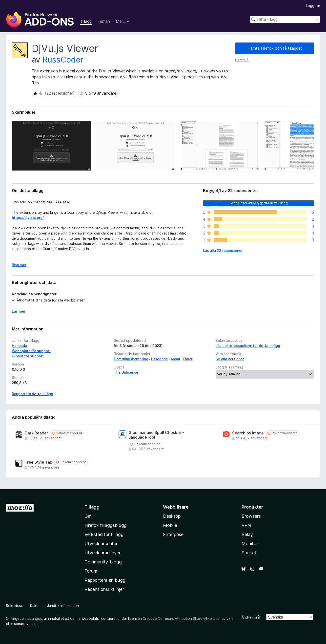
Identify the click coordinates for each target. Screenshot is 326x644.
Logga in (313, 6)
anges (37, 618)
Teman (104, 21)
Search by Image (248, 433)
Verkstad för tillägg (104, 534)
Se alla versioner (230, 359)
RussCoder (63, 60)
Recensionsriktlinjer (104, 589)
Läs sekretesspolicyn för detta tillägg (248, 346)
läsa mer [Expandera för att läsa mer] (19, 265)
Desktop (172, 516)
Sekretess (14, 606)
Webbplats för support (31, 351)
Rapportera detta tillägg (32, 394)
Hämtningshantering (131, 359)
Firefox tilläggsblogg (106, 525)
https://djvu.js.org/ (28, 218)
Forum (91, 571)
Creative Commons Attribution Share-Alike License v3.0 (188, 618)
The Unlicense (126, 372)
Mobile (170, 525)
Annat (175, 359)
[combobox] (285, 19)
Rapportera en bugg (105, 580)
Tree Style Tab (39, 462)
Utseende (160, 359)
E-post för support (28, 356)
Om (88, 516)
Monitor (250, 544)
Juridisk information (63, 606)
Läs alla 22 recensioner (223, 250)
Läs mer (19, 311)
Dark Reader (36, 433)
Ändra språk (251, 617)
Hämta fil (242, 60)
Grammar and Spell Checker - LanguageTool (156, 435)
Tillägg (86, 21)
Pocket (249, 553)
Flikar (188, 359)
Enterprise (173, 534)
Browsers (251, 516)
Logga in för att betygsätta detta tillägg (259, 203)
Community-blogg (103, 562)
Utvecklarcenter (101, 544)
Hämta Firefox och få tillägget (275, 48)
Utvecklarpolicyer (102, 553)
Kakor (35, 606)
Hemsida (19, 346)
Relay (247, 534)
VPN (246, 525)
